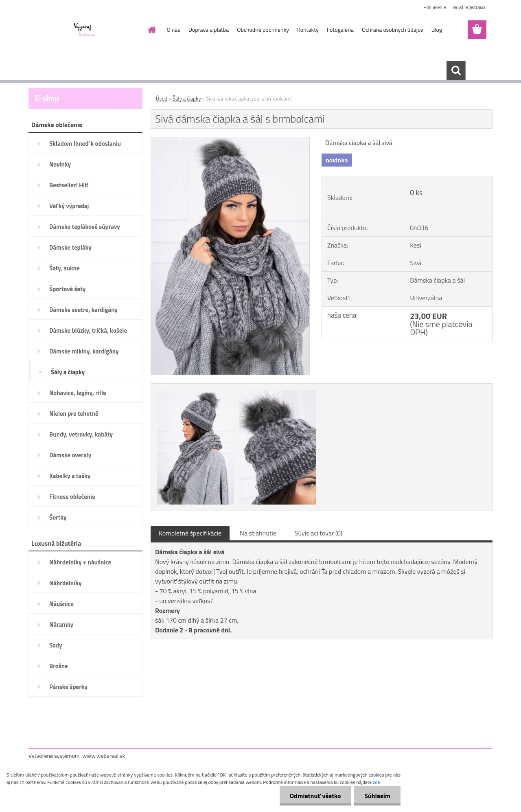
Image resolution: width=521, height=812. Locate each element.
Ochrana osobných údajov (393, 30)
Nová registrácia (469, 7)
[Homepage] (151, 30)
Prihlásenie (435, 7)
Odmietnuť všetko (315, 796)
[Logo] (84, 30)
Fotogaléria (340, 30)
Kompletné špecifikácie (190, 533)
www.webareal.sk (104, 756)
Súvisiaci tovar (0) (319, 533)
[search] (456, 70)
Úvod (162, 99)
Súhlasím (377, 796)
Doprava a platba (209, 30)
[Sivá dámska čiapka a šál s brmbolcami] (230, 140)
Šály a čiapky (187, 99)
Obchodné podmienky (263, 30)
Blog (437, 30)
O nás (174, 30)
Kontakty (308, 30)
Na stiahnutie (258, 533)
